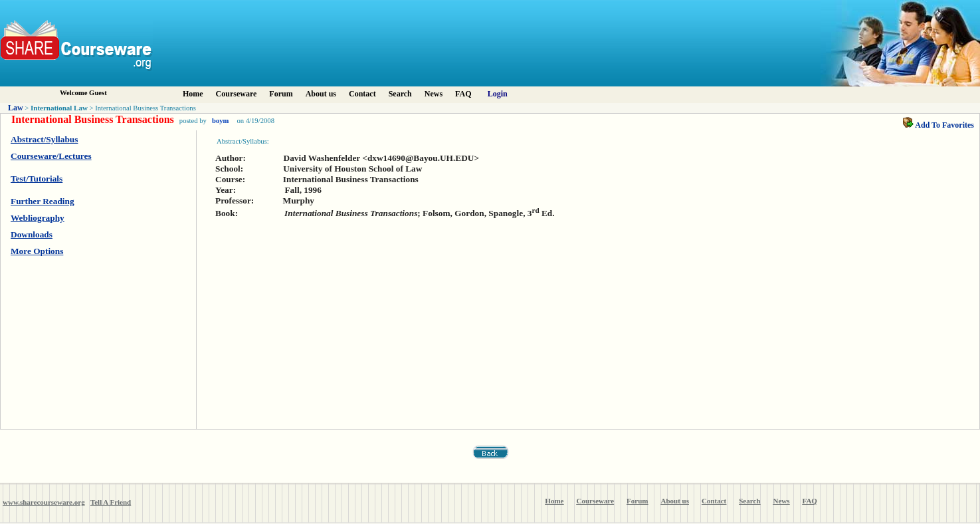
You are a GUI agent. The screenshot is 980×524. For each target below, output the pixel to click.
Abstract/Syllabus (44, 139)
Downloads (32, 234)
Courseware (237, 94)
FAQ (463, 94)
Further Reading (43, 201)
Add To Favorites (938, 125)
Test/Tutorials (37, 179)
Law (16, 108)
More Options (37, 251)
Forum (281, 94)
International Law (59, 108)
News (434, 94)
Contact (362, 94)
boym (220, 121)
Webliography (38, 218)
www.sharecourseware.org (44, 502)
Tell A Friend (111, 502)
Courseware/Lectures (51, 156)
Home (193, 94)
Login (498, 94)
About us (321, 94)
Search (400, 94)
